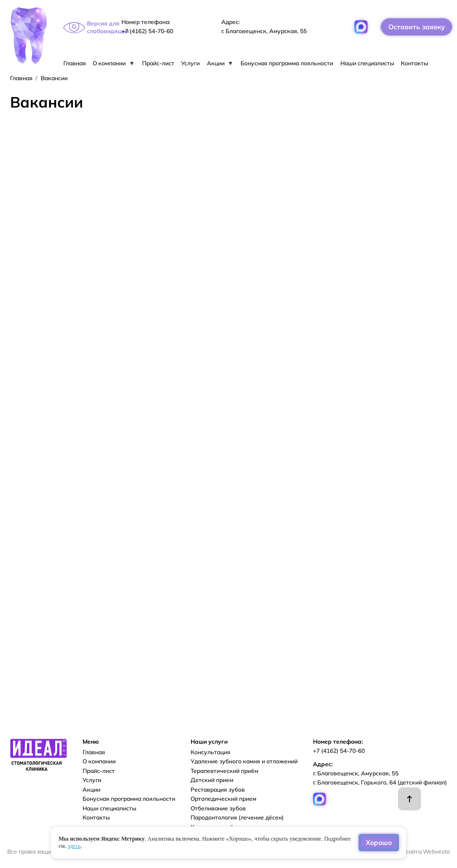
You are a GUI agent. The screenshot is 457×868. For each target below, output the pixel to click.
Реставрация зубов (218, 790)
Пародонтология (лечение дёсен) (237, 817)
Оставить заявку (417, 27)
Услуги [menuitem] (190, 63)
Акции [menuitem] (220, 63)
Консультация (210, 752)
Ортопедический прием (223, 799)
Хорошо (379, 842)
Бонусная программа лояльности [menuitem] (287, 63)
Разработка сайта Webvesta (410, 852)
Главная (21, 78)
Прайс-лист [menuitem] (158, 63)
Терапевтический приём (224, 771)
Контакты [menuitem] (415, 63)
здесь (74, 846)
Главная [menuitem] (75, 63)
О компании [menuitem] (114, 63)
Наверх (409, 799)
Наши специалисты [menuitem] (367, 63)
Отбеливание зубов (218, 808)
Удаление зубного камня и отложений (244, 761)
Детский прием (212, 780)
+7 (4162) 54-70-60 (147, 31)
